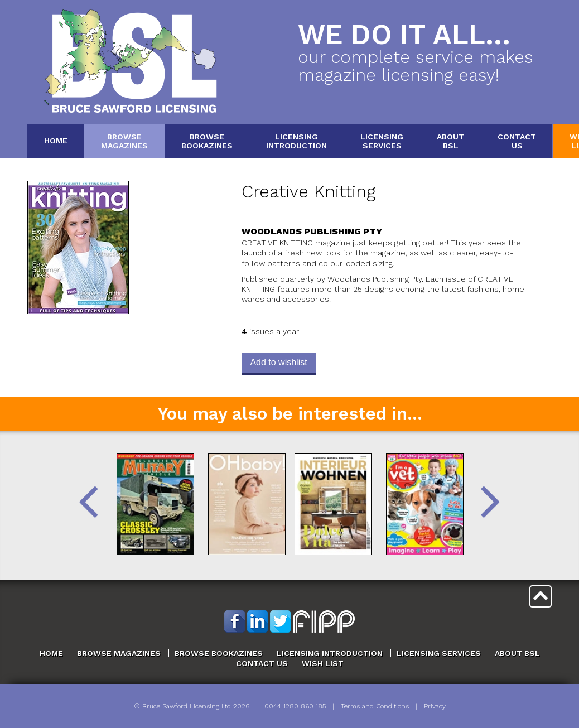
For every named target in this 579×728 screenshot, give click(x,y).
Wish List (323, 663)
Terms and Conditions (375, 706)
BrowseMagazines (124, 141)
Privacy (435, 706)
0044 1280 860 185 (295, 706)
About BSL (517, 653)
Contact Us (262, 663)
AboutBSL (450, 141)
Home (56, 141)
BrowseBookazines (207, 141)
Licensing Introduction (330, 653)
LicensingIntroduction (296, 141)
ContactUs (517, 141)
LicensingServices (382, 141)
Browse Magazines (119, 653)
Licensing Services (439, 653)
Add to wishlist (278, 362)
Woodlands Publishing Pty (312, 231)
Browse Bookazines (219, 653)
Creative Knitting (308, 192)
